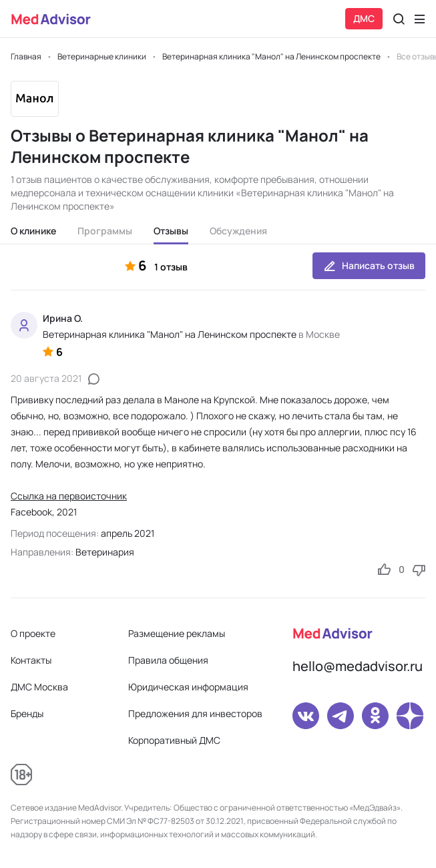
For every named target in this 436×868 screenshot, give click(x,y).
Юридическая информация (188, 687)
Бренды (27, 713)
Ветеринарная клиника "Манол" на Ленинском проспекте (170, 334)
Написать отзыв (369, 266)
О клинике (33, 231)
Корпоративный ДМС (174, 740)
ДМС (364, 18)
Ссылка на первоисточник (69, 496)
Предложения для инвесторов (195, 713)
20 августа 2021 (46, 378)
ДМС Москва (39, 687)
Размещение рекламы (177, 633)
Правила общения (168, 660)
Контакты (31, 660)
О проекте (33, 633)
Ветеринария (105, 552)
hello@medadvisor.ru (358, 666)
